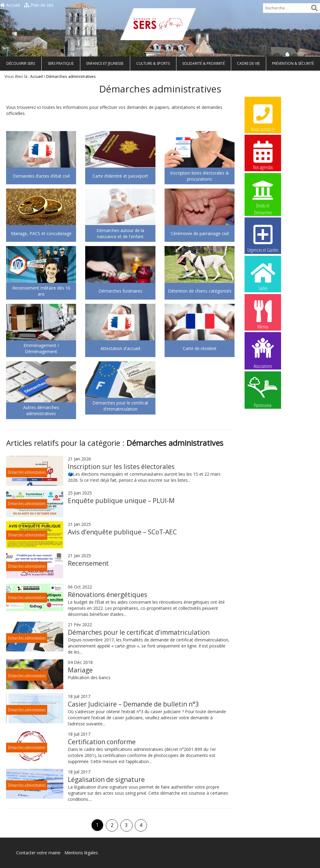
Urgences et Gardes (263, 238)
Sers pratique (61, 63)
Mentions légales (81, 853)
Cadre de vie (248, 63)
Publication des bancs (89, 677)
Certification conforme (102, 742)
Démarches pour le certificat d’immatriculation (139, 632)
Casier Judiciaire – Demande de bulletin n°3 (133, 704)
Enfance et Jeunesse (105, 63)
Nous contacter (263, 117)
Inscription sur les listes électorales (121, 467)
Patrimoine (263, 392)
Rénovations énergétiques (108, 595)
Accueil (10, 5)
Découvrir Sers (21, 63)
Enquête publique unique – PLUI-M (121, 501)
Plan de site (39, 5)
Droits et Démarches (263, 194)
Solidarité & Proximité (203, 63)
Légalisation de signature (106, 779)
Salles (263, 276)
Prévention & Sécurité (293, 63)
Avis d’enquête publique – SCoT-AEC (122, 532)
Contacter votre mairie (38, 853)
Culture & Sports (153, 63)
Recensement (88, 563)
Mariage (80, 670)
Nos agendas (263, 155)
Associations (263, 353)
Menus (263, 314)
